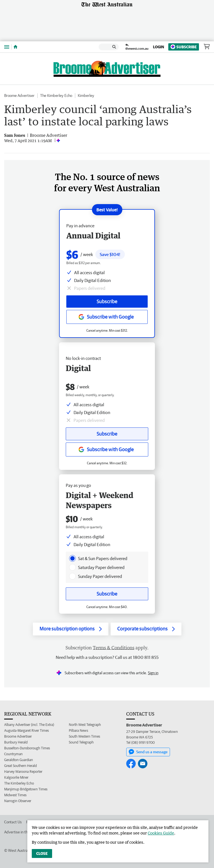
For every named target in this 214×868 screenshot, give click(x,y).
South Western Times (84, 736)
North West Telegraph (85, 725)
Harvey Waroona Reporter (23, 772)
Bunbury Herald (16, 742)
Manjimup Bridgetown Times (26, 789)
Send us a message (148, 752)
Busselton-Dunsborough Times (27, 748)
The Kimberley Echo (56, 95)
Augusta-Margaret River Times (26, 730)
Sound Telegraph (81, 742)
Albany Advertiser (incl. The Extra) (29, 725)
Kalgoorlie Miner (16, 777)
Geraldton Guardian (19, 760)
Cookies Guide (161, 833)
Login (159, 47)
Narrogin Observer (18, 801)
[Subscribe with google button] (107, 449)
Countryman (13, 754)
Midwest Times (15, 795)
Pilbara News (78, 730)
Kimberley (86, 95)
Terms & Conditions (114, 648)
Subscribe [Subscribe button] (107, 434)
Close (42, 853)
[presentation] (72, 558)
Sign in (153, 673)
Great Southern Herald (20, 766)
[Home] (15, 47)
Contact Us (13, 822)
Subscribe (184, 47)
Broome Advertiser (19, 95)
